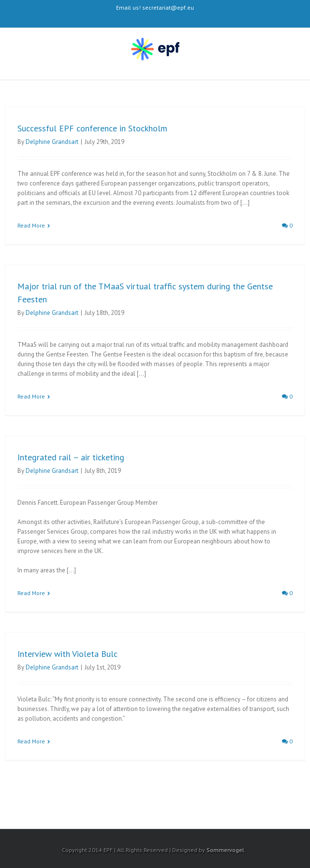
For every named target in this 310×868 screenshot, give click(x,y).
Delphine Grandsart (52, 142)
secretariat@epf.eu (168, 7)
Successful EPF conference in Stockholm (92, 128)
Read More (31, 225)
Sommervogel (225, 850)
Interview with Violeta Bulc (67, 654)
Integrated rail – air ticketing (71, 457)
